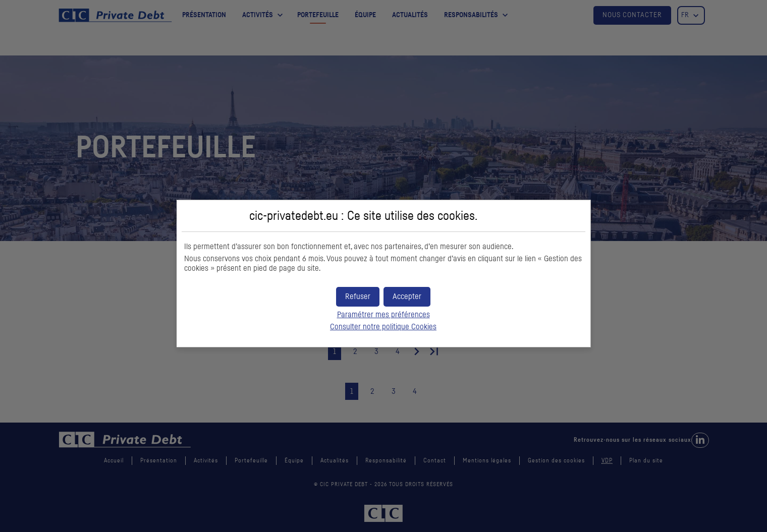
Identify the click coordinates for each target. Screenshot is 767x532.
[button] (407, 297)
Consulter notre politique (383, 327)
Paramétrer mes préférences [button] (384, 315)
